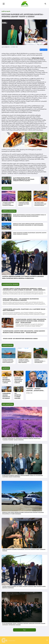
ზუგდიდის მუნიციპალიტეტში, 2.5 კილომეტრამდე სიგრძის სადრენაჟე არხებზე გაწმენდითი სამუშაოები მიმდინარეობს (40, 361)
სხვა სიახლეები (8, 404)
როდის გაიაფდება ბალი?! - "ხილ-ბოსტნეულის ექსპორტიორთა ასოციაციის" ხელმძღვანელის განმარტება (21, 300)
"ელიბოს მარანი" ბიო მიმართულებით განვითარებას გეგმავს (20, 339)
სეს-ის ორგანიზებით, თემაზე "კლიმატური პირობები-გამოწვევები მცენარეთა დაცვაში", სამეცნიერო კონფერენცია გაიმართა (24, 624)
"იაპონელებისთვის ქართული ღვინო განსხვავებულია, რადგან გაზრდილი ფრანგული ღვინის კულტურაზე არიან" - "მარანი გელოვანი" (31, 321)
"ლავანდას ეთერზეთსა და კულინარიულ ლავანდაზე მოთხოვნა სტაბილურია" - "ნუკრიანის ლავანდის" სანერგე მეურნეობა (8, 204)
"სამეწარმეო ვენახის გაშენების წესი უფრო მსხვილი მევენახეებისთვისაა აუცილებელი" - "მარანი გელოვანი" (24, 204)
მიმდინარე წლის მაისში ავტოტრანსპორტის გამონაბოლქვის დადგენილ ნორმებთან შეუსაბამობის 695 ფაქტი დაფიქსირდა (28, 225)
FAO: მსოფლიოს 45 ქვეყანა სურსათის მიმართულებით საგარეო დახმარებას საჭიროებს (19, 396)
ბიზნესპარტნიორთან (38, 58)
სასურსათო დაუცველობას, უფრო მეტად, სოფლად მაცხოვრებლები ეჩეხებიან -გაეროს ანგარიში (19, 381)
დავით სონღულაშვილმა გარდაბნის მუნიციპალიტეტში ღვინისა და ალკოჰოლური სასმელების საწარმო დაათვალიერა (24, 179)
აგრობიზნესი (7, 188)
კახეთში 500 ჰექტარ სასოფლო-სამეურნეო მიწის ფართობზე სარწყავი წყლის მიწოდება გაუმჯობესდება (24, 361)
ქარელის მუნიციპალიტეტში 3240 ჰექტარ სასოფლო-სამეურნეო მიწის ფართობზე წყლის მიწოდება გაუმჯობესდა (23, 277)
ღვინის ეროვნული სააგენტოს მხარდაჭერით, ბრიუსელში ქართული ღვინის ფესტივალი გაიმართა (30, 233)
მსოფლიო (6, 368)
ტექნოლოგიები (6, 11)
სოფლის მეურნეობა (9, 211)
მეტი (24, 630)
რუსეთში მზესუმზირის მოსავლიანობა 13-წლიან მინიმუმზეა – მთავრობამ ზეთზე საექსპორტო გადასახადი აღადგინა (7, 381)
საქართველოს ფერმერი (10, 284)
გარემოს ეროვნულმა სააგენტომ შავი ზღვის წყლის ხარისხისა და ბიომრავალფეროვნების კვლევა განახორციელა (8, 361)
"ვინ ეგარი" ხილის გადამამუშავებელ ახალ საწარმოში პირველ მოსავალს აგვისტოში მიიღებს (40, 204)
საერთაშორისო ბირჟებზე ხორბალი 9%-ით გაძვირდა (7, 396)
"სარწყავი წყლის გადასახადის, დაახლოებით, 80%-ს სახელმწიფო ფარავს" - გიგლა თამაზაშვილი (24, 310)
